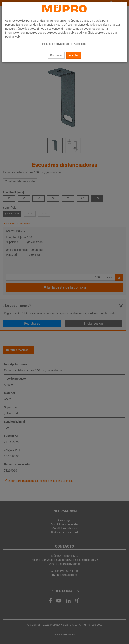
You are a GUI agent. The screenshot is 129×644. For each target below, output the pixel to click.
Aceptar (74, 55)
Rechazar (56, 55)
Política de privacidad (55, 44)
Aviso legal (80, 44)
